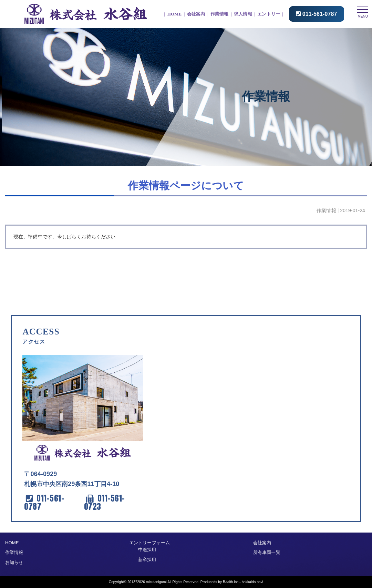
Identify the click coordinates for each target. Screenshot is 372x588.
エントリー (269, 14)
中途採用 (147, 550)
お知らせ (14, 562)
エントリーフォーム (149, 542)
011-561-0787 (320, 14)
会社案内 (196, 14)
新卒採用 (147, 559)
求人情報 (243, 14)
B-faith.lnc (231, 582)
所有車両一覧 (267, 552)
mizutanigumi (156, 582)
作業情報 (219, 14)
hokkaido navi (252, 582)
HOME (175, 14)
